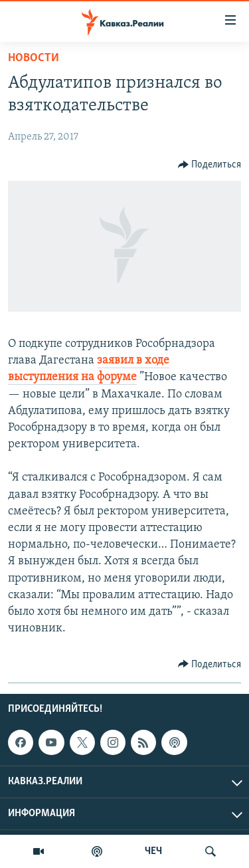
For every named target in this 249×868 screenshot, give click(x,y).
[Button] (210, 165)
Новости (34, 58)
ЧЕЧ (153, 851)
